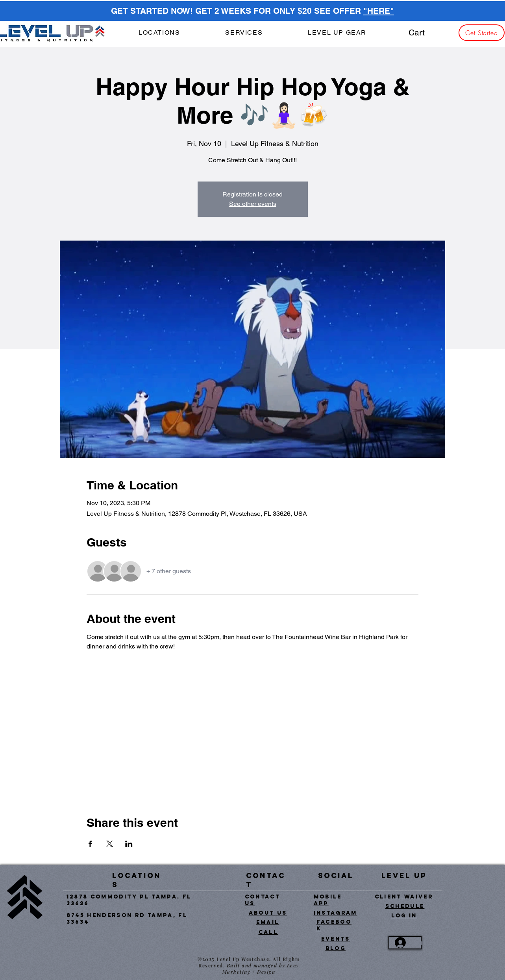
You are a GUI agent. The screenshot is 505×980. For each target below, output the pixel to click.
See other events (253, 204)
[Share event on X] (110, 844)
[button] (244, 33)
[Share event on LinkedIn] (129, 844)
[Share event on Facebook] (90, 844)
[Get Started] (482, 33)
